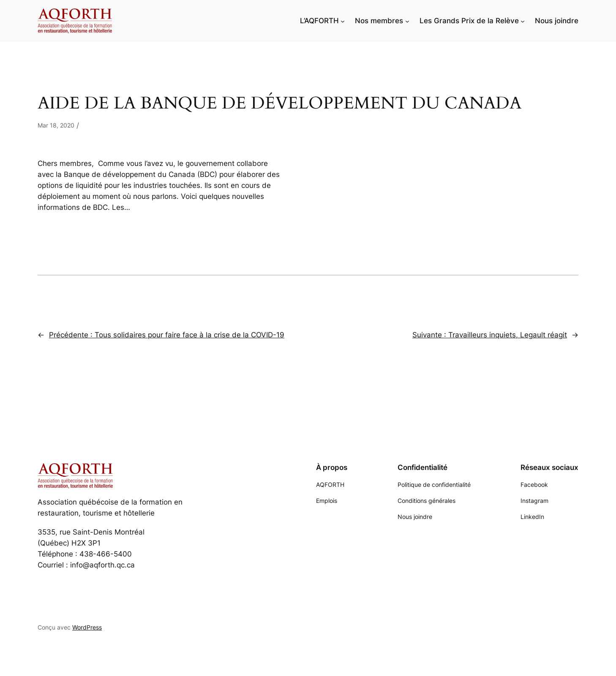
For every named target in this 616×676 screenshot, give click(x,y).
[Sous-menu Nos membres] (407, 21)
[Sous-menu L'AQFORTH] (343, 21)
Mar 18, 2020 (56, 125)
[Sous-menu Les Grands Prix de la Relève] (523, 21)
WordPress (87, 627)
